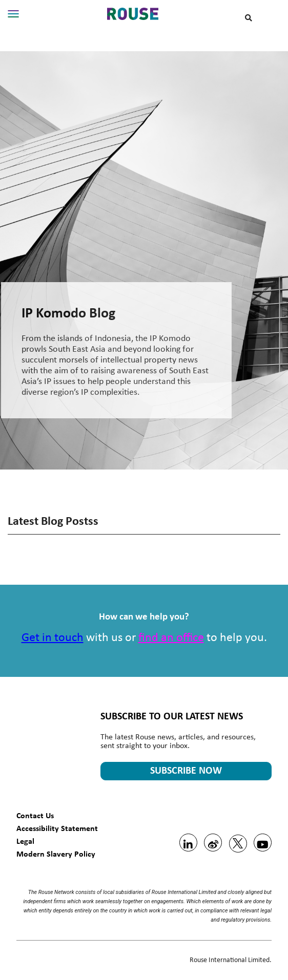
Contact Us (35, 815)
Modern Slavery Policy (56, 854)
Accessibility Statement (57, 828)
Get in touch (53, 638)
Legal (25, 841)
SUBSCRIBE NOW (186, 771)
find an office (171, 638)
